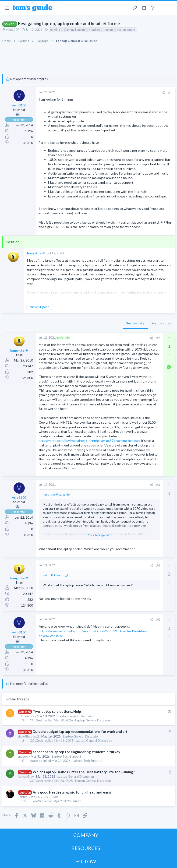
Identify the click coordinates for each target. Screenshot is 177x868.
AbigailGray (26, 777)
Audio (55, 797)
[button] (7, 8)
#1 (170, 93)
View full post (39, 307)
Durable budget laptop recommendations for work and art (80, 731)
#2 (158, 338)
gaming (55, 30)
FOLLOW (86, 861)
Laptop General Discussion (76, 716)
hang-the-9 (36, 253)
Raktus (22, 797)
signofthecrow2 (28, 736)
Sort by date (135, 323)
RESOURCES (86, 848)
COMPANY (86, 835)
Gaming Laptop (74, 30)
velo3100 (13, 30)
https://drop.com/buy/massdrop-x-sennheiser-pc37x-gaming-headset (89, 441)
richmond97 (26, 716)
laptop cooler (126, 30)
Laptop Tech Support (67, 756)
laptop (108, 30)
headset (94, 30)
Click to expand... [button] (99, 535)
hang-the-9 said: (54, 495)
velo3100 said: (53, 575)
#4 (158, 566)
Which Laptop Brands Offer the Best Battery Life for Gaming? (84, 772)
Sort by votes (161, 323)
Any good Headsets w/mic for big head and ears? (72, 792)
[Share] (163, 93)
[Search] (171, 8)
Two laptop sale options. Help (57, 711)
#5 (158, 620)
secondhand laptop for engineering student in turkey (76, 752)
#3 (158, 485)
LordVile (37, 801)
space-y (23, 756)
